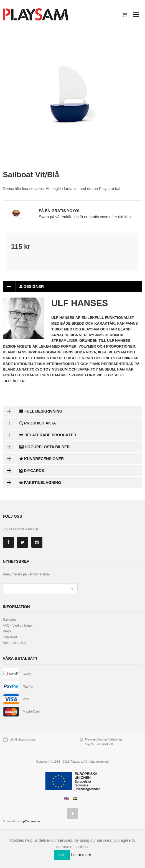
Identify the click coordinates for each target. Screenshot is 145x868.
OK (62, 855)
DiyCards (23, 471)
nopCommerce (30, 821)
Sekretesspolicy (14, 643)
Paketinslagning (32, 483)
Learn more (81, 855)
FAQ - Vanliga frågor (18, 625)
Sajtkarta (9, 620)
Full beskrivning (33, 411)
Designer (23, 286)
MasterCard (31, 711)
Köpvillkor (10, 637)
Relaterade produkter (40, 435)
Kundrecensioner (33, 459)
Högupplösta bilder (36, 447)
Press (7, 631)
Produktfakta (29, 423)
